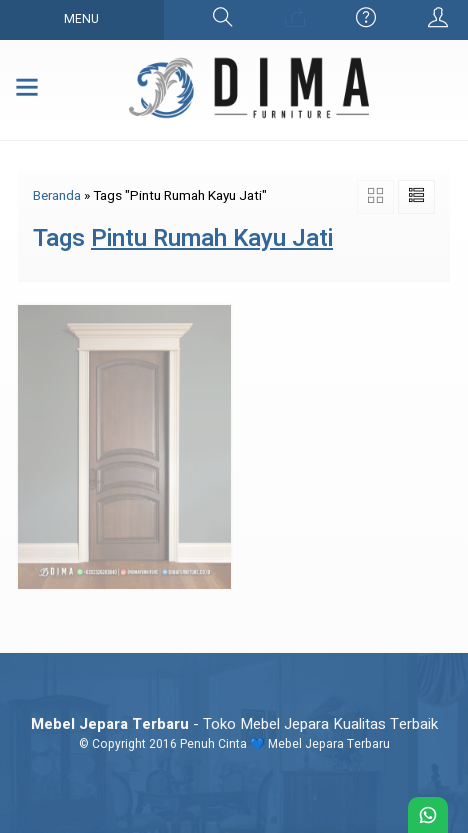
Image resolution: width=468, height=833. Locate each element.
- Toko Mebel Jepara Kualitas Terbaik (234, 724)
